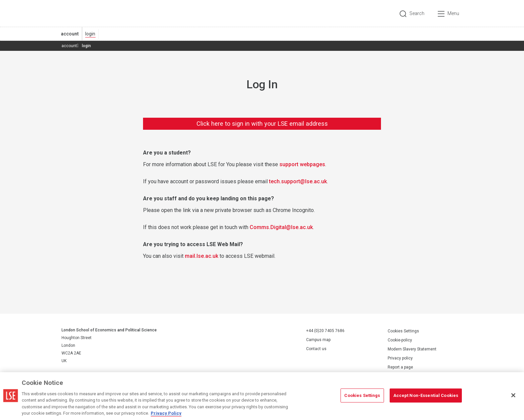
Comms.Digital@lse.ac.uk (281, 227)
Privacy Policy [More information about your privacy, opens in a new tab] (166, 413)
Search (417, 13)
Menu (453, 13)
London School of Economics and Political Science (90, 13)
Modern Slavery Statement (412, 349)
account (70, 34)
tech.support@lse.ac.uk (298, 181)
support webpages (302, 164)
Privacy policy (400, 358)
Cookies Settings (403, 331)
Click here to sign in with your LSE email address (262, 124)
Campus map (318, 340)
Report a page (400, 367)
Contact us (316, 349)
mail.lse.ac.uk (202, 256)
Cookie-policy (400, 340)
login (90, 34)
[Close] (513, 395)
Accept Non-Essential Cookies (426, 395)
